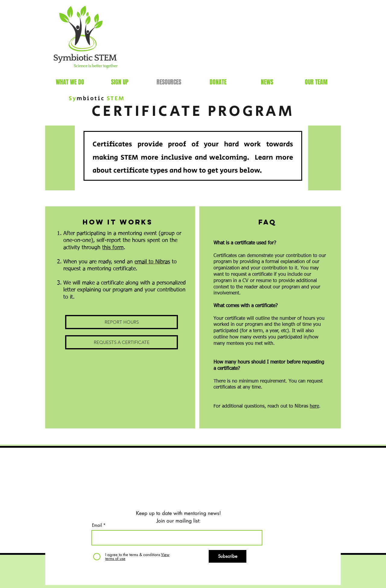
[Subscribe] (228, 556)
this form (113, 248)
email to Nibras (152, 262)
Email (97, 525)
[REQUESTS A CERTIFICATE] (122, 342)
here (314, 406)
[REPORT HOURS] (122, 322)
